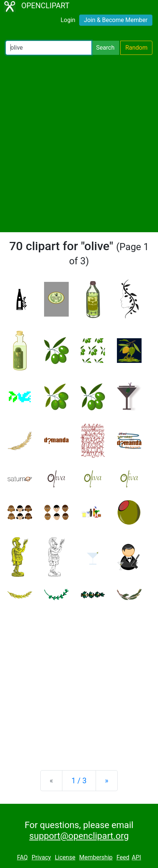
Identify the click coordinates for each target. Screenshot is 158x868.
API (137, 857)
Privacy (41, 857)
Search (105, 48)
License (65, 857)
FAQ (22, 857)
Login (68, 20)
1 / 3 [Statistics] (79, 781)
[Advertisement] (79, 144)
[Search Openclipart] (49, 48)
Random (136, 48)
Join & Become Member (116, 20)
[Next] (107, 781)
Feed (123, 857)
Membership (96, 857)
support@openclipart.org (79, 836)
